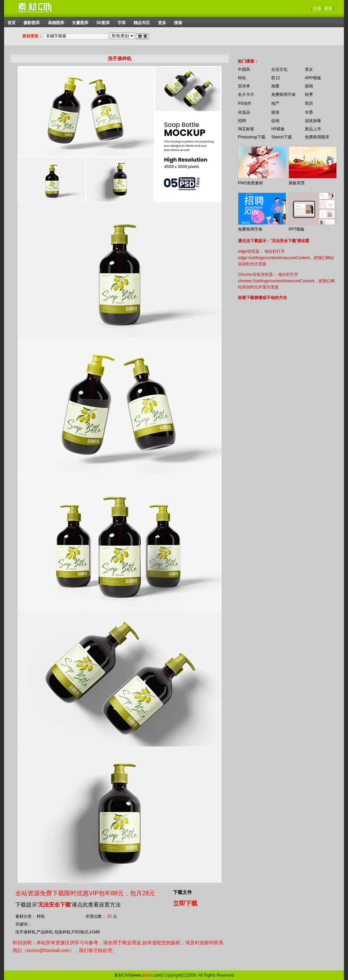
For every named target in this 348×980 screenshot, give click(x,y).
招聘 (242, 121)
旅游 (275, 112)
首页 (12, 23)
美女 (309, 69)
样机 (242, 78)
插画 (309, 86)
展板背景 (297, 183)
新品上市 (313, 129)
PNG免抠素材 (250, 183)
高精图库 (56, 23)
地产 (275, 103)
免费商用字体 (283, 95)
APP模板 (313, 78)
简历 (309, 103)
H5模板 (278, 129)
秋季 (309, 95)
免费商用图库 (317, 137)
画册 (275, 86)
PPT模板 (297, 229)
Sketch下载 (282, 137)
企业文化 (279, 69)
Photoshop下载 (252, 137)
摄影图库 (32, 23)
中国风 (244, 69)
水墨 (309, 112)
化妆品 (244, 112)
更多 (162, 23)
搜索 (178, 23)
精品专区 (142, 23)
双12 (275, 78)
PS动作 (245, 103)
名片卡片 (246, 95)
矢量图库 (80, 23)
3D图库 (103, 23)
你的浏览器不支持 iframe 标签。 (233, 55)
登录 (328, 9)
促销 (275, 121)
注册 (317, 9)
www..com (147, 975)
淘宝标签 (246, 129)
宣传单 (244, 86)
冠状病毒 (313, 121)
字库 (122, 23)
